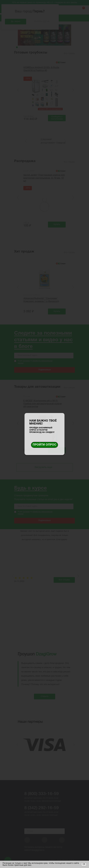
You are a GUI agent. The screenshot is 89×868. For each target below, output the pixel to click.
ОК (84, 864)
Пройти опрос (44, 445)
